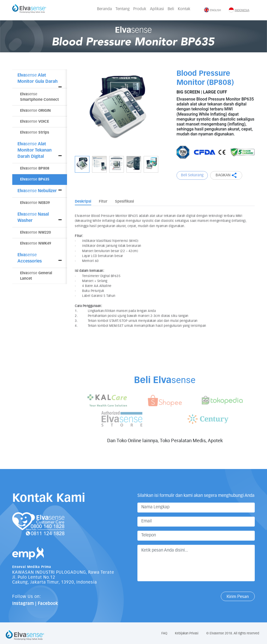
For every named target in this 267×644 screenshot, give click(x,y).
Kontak (184, 9)
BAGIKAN (226, 175)
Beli (171, 9)
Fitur (103, 202)
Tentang (123, 9)
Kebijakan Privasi (187, 634)
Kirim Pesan (238, 596)
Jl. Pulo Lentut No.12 (34, 578)
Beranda (104, 9)
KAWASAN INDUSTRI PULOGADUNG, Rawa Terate (63, 573)
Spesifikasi (125, 202)
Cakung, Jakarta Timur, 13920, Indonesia (55, 583)
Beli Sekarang (192, 175)
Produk (140, 9)
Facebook (48, 604)
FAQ (164, 634)
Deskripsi (83, 202)
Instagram (23, 604)
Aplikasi (157, 9)
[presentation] (177, 596)
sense (35, 111)
